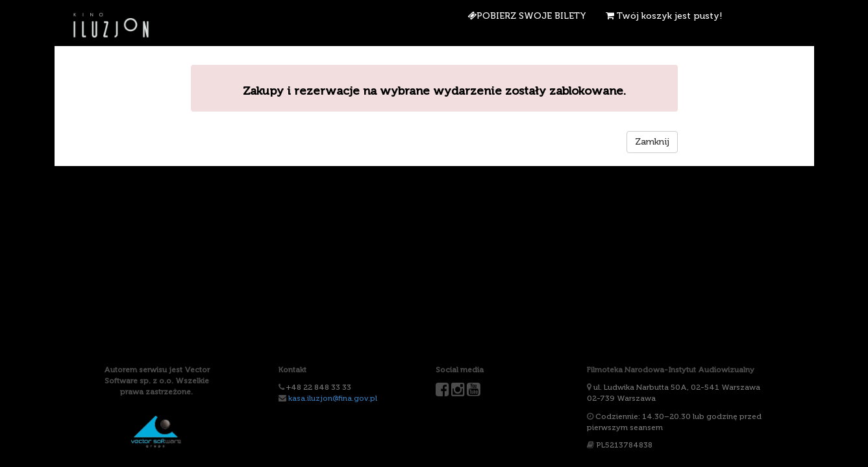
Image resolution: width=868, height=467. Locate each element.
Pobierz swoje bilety (527, 16)
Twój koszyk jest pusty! (664, 16)
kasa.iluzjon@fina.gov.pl (333, 398)
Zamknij (652, 142)
